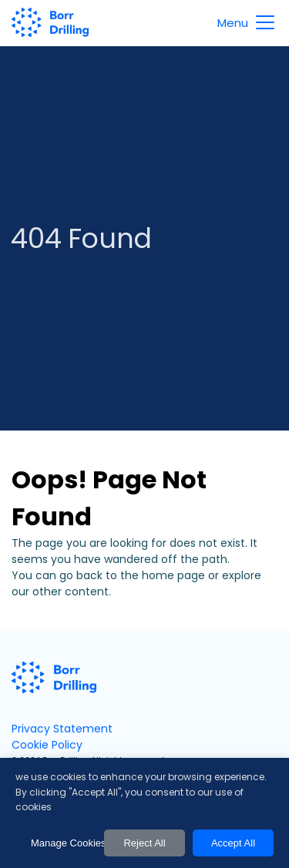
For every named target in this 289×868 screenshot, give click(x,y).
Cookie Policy (47, 745)
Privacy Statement (62, 729)
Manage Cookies (64, 843)
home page (173, 575)
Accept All (233, 843)
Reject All (144, 843)
